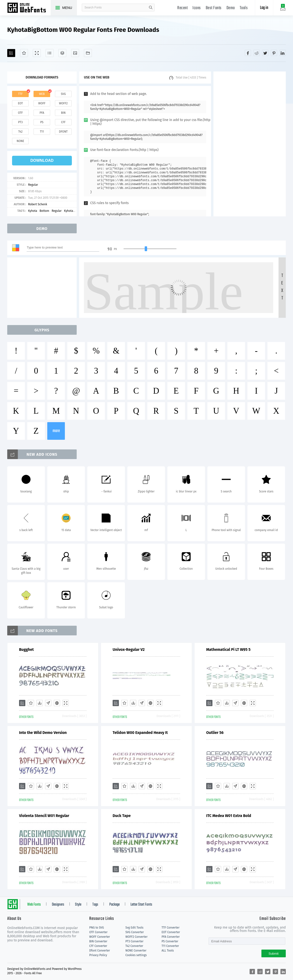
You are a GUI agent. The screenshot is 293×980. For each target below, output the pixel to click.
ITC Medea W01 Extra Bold (229, 816)
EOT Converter (171, 932)
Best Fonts (214, 8)
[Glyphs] (50, 53)
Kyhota (33, 211)
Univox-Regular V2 (129, 650)
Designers (58, 905)
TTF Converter (170, 928)
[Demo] (37, 53)
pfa (42, 113)
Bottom (44, 211)
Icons (197, 8)
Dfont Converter (100, 951)
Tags (95, 905)
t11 (42, 132)
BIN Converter (98, 941)
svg (63, 94)
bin (63, 113)
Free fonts (29, 8)
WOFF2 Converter (136, 937)
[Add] (11, 53)
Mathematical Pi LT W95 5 (228, 650)
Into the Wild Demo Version (43, 733)
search (151, 7)
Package (114, 905)
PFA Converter (171, 937)
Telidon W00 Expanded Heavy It (140, 733)
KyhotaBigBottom (76, 211)
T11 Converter (170, 946)
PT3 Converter (134, 941)
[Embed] (57, 703)
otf (20, 113)
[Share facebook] (248, 53)
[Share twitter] (265, 53)
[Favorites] (24, 53)
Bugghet (26, 650)
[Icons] (75, 53)
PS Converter (170, 941)
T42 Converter (134, 946)
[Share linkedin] (283, 53)
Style (78, 905)
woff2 (63, 103)
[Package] (62, 53)
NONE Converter (136, 951)
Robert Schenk (37, 204)
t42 (20, 132)
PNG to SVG (97, 928)
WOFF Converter (100, 937)
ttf (20, 94)
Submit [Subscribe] (274, 954)
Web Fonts (34, 905)
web (42, 94)
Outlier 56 (215, 733)
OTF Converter (98, 932)
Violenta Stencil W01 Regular (44, 816)
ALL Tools (168, 951)
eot (20, 103)
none (20, 141)
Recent (182, 8)
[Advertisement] (250, 144)
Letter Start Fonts (141, 905)
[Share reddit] (257, 53)
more (56, 431)
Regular (33, 185)
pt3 (20, 122)
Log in (264, 8)
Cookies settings (136, 955)
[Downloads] (40, 703)
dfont (63, 132)
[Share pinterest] (274, 53)
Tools (244, 8)
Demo (231, 8)
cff (63, 122)
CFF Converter (98, 946)
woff (42, 103)
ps (42, 122)
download (42, 160)
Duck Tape (122, 816)
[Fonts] (88, 53)
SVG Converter (135, 932)
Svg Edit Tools (134, 928)
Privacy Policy (98, 955)
